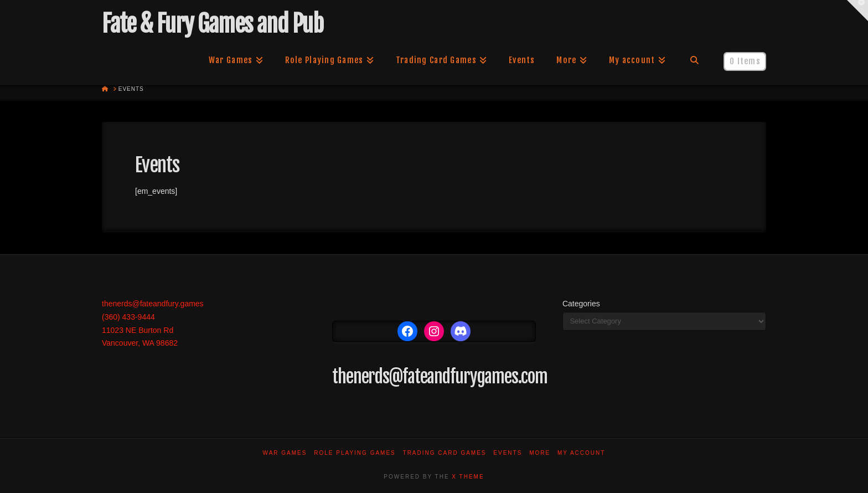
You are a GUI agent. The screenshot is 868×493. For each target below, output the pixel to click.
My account (582, 453)
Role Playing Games (355, 453)
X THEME (468, 477)
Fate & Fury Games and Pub (212, 24)
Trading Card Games (445, 453)
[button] (857, 11)
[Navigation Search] (694, 60)
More (540, 453)
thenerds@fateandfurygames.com (440, 377)
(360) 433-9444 (128, 317)
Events (508, 453)
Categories (581, 304)
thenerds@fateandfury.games (153, 304)
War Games (285, 453)
